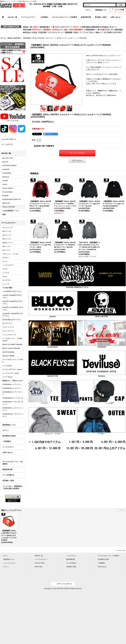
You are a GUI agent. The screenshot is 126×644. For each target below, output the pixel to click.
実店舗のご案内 (8, 481)
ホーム (5, 556)
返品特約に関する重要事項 (44, 146)
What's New (39, 567)
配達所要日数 (7, 469)
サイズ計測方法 (8, 475)
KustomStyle (53, 347)
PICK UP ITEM (40, 563)
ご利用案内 (7, 441)
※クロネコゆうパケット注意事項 (12, 463)
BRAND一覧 (39, 556)
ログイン (88, 10)
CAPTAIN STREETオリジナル (77, 287)
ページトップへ (121, 550)
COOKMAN (102, 347)
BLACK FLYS (53, 376)
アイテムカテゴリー (41, 559)
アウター (102, 434)
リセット (122, 510)
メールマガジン (8, 447)
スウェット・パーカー (53, 434)
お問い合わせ (7, 452)
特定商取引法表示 (9, 436)
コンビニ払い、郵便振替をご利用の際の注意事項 (12, 487)
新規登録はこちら (101, 10)
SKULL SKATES (102, 317)
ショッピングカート (10, 563)
